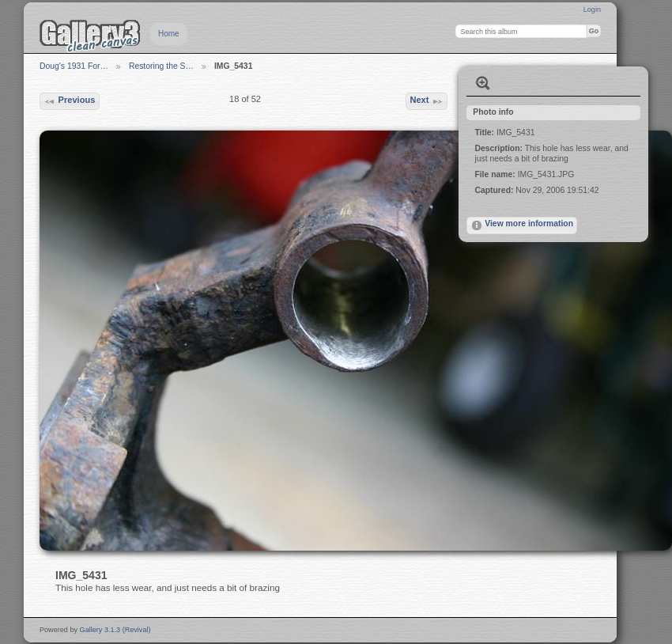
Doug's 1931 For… (74, 66)
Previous (69, 101)
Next (426, 101)
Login (592, 9)
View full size (483, 83)
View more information (522, 225)
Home (169, 34)
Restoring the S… (161, 66)
